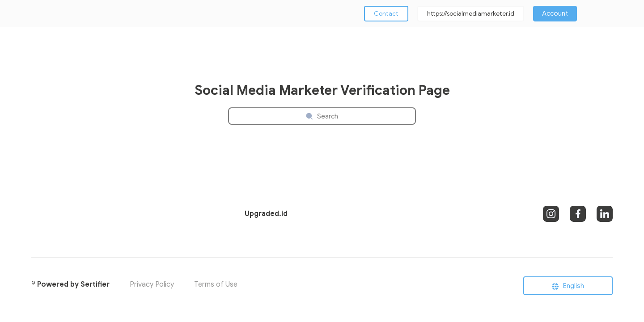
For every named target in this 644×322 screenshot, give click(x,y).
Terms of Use (216, 284)
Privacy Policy (152, 284)
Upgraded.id (266, 214)
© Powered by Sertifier (70, 284)
